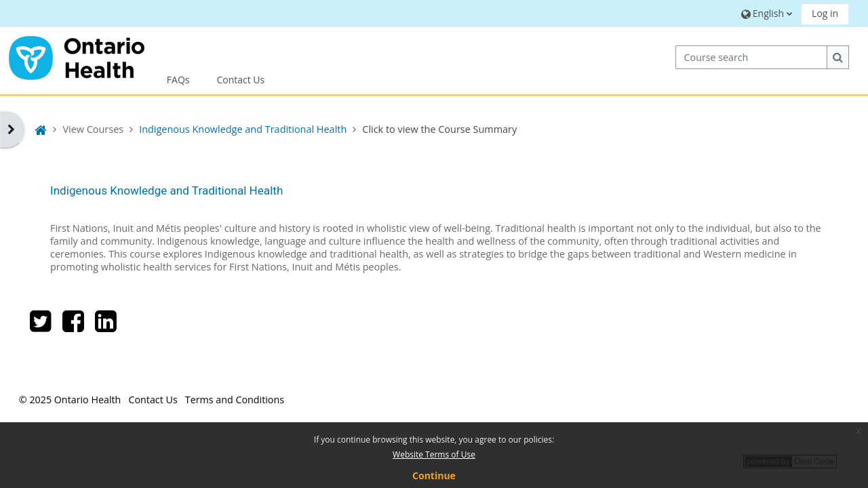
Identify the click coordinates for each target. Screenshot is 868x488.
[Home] (77, 56)
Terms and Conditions (235, 400)
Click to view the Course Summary (439, 129)
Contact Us (240, 80)
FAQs (178, 80)
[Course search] (751, 57)
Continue (434, 475)
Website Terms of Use (434, 454)
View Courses (93, 129)
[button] (765, 13)
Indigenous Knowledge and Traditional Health (166, 190)
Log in (825, 13)
